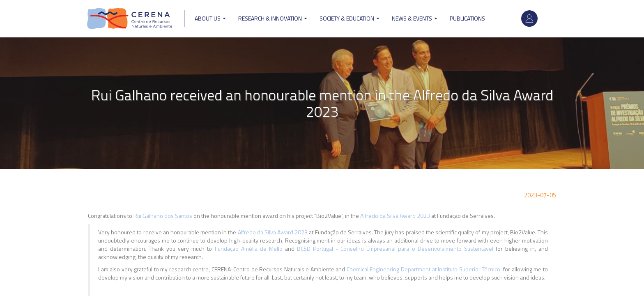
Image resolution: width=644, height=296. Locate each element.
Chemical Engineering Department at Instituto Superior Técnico (423, 269)
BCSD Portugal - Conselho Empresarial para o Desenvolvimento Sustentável (396, 249)
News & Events (415, 18)
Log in (529, 18)
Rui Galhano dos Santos (163, 216)
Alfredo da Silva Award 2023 (396, 216)
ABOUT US (210, 18)
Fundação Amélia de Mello (249, 249)
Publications (467, 18)
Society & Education (350, 18)
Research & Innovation (273, 18)
